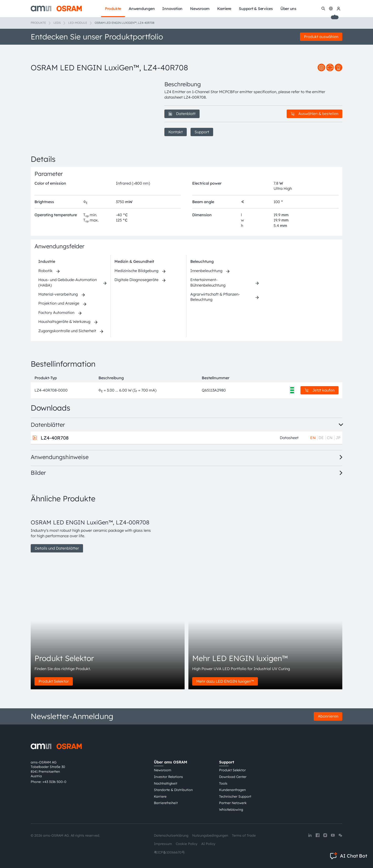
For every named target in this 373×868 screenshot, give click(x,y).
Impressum (163, 844)
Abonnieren (328, 716)
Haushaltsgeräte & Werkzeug (64, 321)
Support (202, 132)
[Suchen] (323, 9)
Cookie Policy (187, 844)
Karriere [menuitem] (224, 9)
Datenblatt (182, 114)
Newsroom (163, 770)
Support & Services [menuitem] (256, 9)
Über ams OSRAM (171, 762)
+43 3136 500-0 (54, 782)
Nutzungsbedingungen (210, 835)
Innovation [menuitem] (172, 9)
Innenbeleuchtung (206, 271)
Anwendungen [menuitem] (142, 9)
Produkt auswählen (321, 37)
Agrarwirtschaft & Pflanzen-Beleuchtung (215, 297)
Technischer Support (235, 796)
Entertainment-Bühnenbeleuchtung (208, 282)
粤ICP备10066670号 (169, 852)
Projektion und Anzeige (59, 303)
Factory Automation (56, 312)
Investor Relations (168, 777)
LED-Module (78, 23)
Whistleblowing (231, 810)
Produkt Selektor (54, 681)
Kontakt (176, 132)
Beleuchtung (202, 261)
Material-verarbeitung (58, 294)
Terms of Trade (244, 835)
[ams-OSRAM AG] (56, 9)
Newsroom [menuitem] (200, 9)
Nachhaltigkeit (166, 783)
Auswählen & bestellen (314, 114)
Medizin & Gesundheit (134, 261)
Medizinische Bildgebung (136, 271)
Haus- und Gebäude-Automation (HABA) (68, 282)
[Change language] (331, 9)
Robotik (45, 271)
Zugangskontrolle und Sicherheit (67, 331)
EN (313, 438)
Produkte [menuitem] (113, 9)
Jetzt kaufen (320, 390)
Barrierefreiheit (166, 803)
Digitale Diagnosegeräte (136, 280)
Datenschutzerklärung (171, 835)
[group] (92, 531)
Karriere (160, 796)
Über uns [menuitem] (288, 9)
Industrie (47, 261)
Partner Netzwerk (233, 803)
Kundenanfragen (232, 790)
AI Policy (208, 844)
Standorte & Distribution (173, 790)
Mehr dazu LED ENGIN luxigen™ (225, 681)
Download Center (233, 777)
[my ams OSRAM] (339, 9)
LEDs (57, 23)
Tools (223, 783)
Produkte (38, 23)
